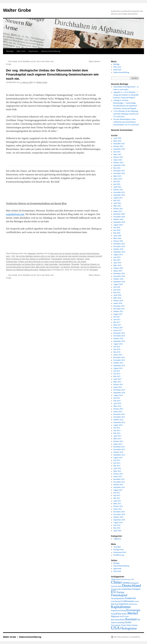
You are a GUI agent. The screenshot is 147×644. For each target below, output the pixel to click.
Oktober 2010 (118, 517)
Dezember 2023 (119, 171)
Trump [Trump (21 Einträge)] (123, 625)
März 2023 (117, 176)
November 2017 (119, 309)
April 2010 (117, 531)
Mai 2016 (117, 352)
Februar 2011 (118, 506)
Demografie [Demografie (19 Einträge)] (134, 583)
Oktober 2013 (118, 420)
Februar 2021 (118, 209)
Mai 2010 (117, 528)
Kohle (87, 259)
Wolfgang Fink (45, 270)
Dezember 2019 (119, 244)
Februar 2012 (118, 474)
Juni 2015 (117, 374)
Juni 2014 (117, 401)
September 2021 (119, 195)
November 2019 (119, 246)
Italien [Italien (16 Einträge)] (135, 604)
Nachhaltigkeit (65, 264)
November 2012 (119, 449)
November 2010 (119, 514)
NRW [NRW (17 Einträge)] (127, 616)
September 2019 (119, 252)
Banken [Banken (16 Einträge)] (119, 579)
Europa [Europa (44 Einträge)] (121, 592)
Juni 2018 (117, 290)
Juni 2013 (117, 430)
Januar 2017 (118, 330)
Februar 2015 (118, 384)
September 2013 (119, 422)
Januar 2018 (118, 303)
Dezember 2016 (119, 333)
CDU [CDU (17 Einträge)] (132, 579)
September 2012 (119, 455)
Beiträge (10, 51)
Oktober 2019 (118, 249)
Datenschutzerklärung (51, 51)
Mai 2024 (117, 168)
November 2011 (119, 482)
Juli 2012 (117, 460)
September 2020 (119, 222)
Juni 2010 (117, 525)
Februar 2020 (118, 241)
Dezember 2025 (119, 144)
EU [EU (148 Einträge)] (114, 592)
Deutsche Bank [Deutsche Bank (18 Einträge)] (116, 586)
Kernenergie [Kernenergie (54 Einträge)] (133, 610)
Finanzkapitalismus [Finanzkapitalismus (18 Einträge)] (118, 598)
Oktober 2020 (118, 219)
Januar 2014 (118, 412)
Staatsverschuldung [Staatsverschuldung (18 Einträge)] (118, 622)
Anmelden (117, 547)
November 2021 (119, 192)
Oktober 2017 (118, 311)
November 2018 (119, 276)
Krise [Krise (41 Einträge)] (118, 614)
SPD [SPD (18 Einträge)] (139, 620)
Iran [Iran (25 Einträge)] (113, 604)
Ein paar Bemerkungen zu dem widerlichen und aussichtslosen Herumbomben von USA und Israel (126, 122)
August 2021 (118, 198)
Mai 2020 (117, 233)
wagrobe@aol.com (15, 214)
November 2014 (119, 390)
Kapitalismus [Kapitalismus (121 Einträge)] (121, 607)
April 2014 (117, 403)
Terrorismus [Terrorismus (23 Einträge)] (116, 625)
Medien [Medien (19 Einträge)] (124, 614)
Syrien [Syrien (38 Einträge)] (128, 622)
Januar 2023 (118, 179)
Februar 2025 (118, 157)
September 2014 (119, 393)
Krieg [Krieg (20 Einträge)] (113, 614)
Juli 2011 (117, 493)
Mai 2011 (117, 498)
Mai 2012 (117, 466)
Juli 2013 (117, 428)
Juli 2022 (117, 181)
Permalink (94, 270)
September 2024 (119, 165)
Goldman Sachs (69, 259)
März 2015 (117, 382)
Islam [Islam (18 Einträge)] (117, 604)
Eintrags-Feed (118, 550)
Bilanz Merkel (95, 61)
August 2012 (118, 458)
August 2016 (118, 344)
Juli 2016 (117, 347)
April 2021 (117, 203)
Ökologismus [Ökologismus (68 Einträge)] (129, 628)
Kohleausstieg (12, 262)
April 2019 (117, 263)
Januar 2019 (118, 271)
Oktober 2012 (118, 452)
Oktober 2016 (118, 338)
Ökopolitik (75, 264)
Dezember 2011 (119, 479)
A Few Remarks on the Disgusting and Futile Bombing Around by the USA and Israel (126, 114)
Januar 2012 (118, 476)
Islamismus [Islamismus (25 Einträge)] (124, 604)
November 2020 (119, 217)
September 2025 (119, 149)
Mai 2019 (117, 260)
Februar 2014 (118, 409)
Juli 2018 (117, 287)
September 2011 (119, 487)
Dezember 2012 (119, 447)
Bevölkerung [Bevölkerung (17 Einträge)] (126, 579)
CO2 (13, 256)
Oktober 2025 (118, 146)
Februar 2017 (118, 328)
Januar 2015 (118, 387)
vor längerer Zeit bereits (70, 267)
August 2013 (118, 425)
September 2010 (119, 520)
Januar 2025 (118, 160)
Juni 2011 (117, 495)
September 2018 (119, 282)
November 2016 (119, 336)
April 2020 (117, 236)
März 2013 (117, 439)
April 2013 (117, 436)
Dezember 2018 (119, 274)
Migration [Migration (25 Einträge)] (115, 616)
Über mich (21, 51)
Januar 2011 (118, 509)
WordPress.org (119, 555)
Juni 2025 (117, 152)
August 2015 (118, 368)
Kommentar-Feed (120, 552)
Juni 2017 (117, 320)
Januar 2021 (118, 211)
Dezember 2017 (119, 306)
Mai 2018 (117, 292)
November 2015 (119, 360)
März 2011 (117, 504)
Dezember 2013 (119, 414)
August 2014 (118, 395)
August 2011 (118, 490)
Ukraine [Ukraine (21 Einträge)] (135, 625)
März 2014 (117, 406)
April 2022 (117, 187)
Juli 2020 (117, 227)
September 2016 (119, 341)
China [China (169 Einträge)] (116, 582)
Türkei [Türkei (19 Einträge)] (129, 625)
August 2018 (118, 284)
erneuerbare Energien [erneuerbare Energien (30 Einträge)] (131, 589)
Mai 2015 (117, 376)
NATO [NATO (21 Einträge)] (122, 616)
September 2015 (119, 366)
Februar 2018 (118, 301)
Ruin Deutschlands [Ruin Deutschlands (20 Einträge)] (118, 620)
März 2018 (117, 298)
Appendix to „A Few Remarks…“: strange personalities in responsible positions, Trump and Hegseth (126, 95)
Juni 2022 (117, 184)
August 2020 (118, 225)
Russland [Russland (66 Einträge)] (131, 619)
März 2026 (117, 141)
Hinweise (80, 259)
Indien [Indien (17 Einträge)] (137, 601)
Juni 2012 (117, 463)
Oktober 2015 (118, 363)
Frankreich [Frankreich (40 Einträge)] (130, 598)
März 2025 (117, 154)
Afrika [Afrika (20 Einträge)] (113, 579)
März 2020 (117, 238)
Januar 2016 (118, 355)
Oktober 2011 (118, 485)
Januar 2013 (118, 444)
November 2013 (119, 417)
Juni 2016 (117, 349)
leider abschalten (51, 264)
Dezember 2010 (119, 512)
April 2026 (117, 138)
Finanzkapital (56, 259)
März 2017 (117, 325)
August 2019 (118, 255)
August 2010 (118, 523)
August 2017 (118, 314)
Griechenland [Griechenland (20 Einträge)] (116, 601)
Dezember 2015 (119, 357)
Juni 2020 (117, 230)
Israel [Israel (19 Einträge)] (131, 604)
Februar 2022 (118, 190)
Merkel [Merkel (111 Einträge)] (133, 613)
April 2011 (117, 501)
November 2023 (119, 173)
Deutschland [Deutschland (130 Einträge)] (131, 586)
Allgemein (32, 254)
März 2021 (117, 206)
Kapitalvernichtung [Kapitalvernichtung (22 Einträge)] (118, 610)
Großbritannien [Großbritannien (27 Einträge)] (128, 601)
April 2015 (117, 379)
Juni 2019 (117, 257)
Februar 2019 (118, 268)
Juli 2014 (117, 398)
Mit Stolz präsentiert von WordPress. (127, 637)
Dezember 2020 (119, 214)
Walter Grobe (17, 10)
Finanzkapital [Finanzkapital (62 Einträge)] (119, 595)
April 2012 (117, 468)
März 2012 (117, 471)
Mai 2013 (117, 433)
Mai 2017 (117, 322)
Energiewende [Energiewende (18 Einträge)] (116, 589)
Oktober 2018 (118, 279)
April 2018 (117, 295)
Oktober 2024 (118, 163)
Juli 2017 (117, 317)
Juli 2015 (117, 371)
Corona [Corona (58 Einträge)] (125, 583)
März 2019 (117, 265)
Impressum (33, 51)
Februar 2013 (118, 441)
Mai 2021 (117, 200)
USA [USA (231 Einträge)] (115, 628)
